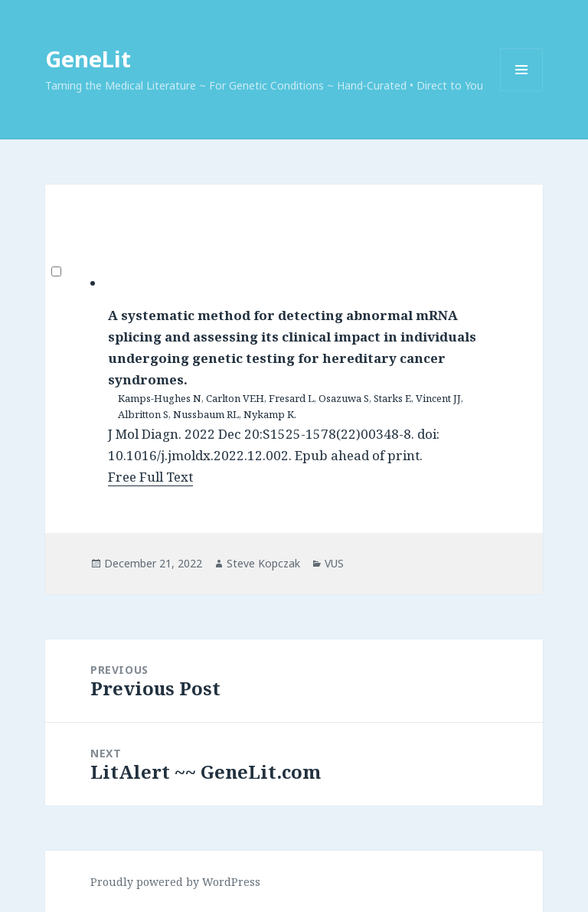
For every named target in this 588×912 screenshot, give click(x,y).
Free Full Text (150, 477)
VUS (334, 563)
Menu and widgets (522, 91)
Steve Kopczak (263, 563)
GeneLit (88, 59)
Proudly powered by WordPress (175, 882)
